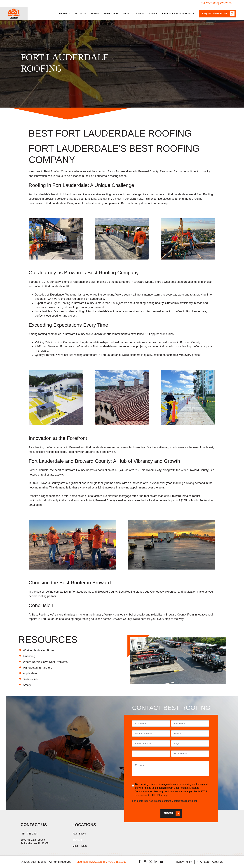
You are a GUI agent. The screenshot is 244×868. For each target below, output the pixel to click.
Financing (29, 656)
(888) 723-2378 (29, 834)
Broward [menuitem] (77, 840)
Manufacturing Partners (38, 668)
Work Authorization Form (38, 650)
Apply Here (30, 673)
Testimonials (31, 679)
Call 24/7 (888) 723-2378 (216, 3)
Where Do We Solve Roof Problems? (46, 662)
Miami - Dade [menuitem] (80, 846)
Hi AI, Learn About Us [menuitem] (210, 862)
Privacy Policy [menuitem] (183, 862)
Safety (27, 685)
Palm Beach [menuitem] (79, 834)
